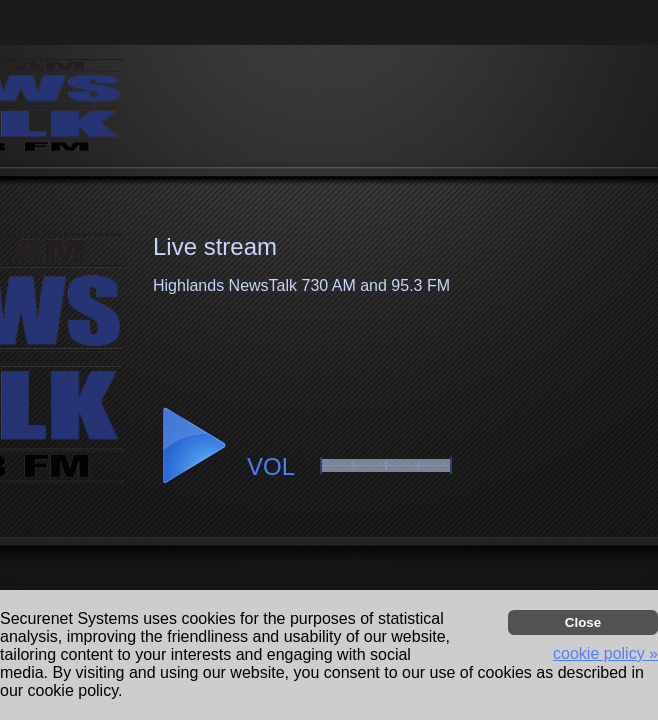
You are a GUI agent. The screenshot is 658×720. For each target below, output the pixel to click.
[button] (193, 446)
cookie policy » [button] (605, 653)
